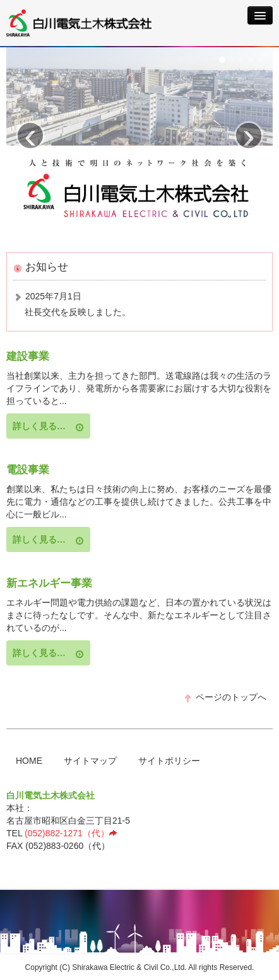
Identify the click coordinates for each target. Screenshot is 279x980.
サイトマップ (90, 761)
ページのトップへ (225, 697)
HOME (29, 761)
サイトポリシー (169, 761)
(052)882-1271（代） (71, 833)
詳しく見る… (48, 426)
